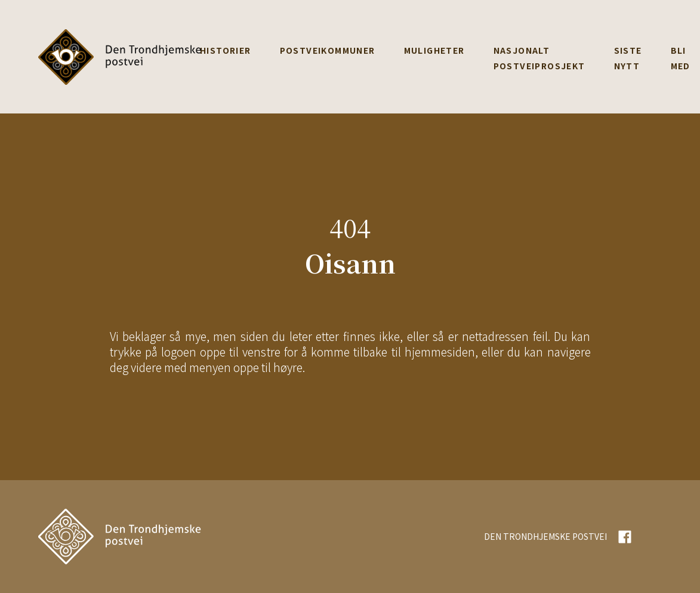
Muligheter (434, 50)
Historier (226, 50)
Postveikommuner (328, 50)
